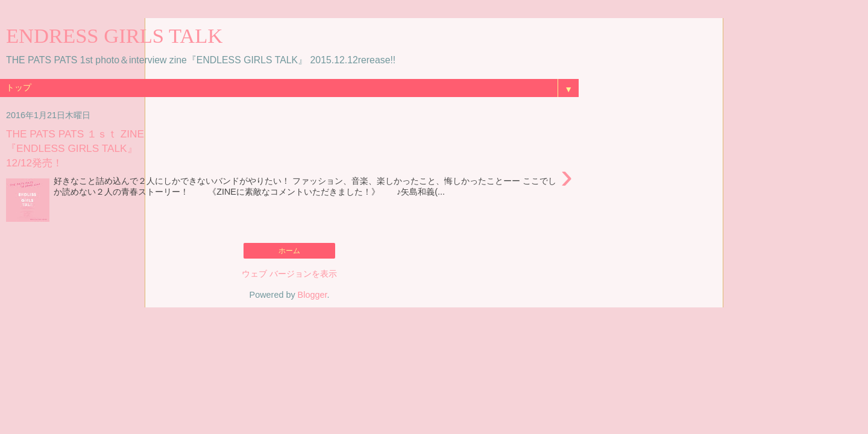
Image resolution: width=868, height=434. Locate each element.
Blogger (313, 295)
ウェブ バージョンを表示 (289, 274)
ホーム (289, 251)
